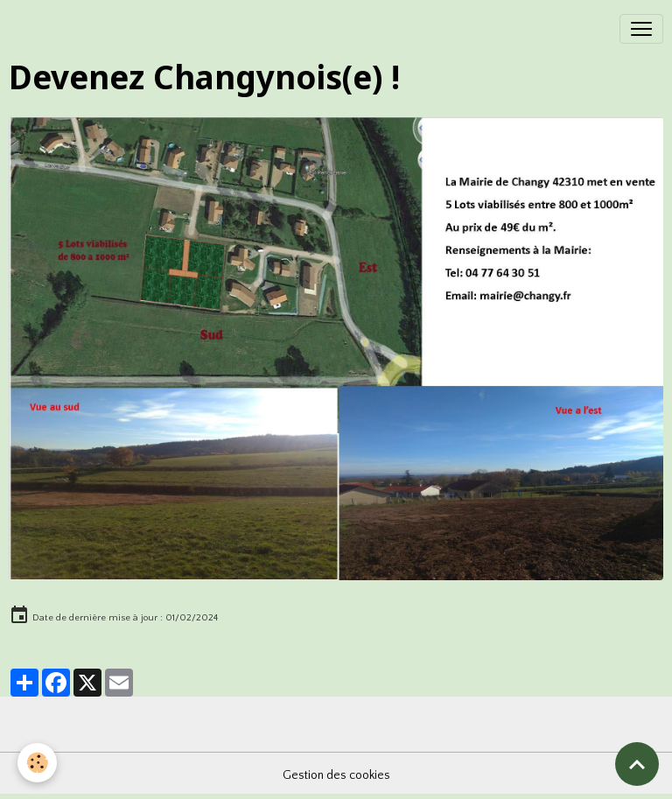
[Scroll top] (637, 764)
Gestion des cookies (336, 775)
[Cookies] (37, 763)
